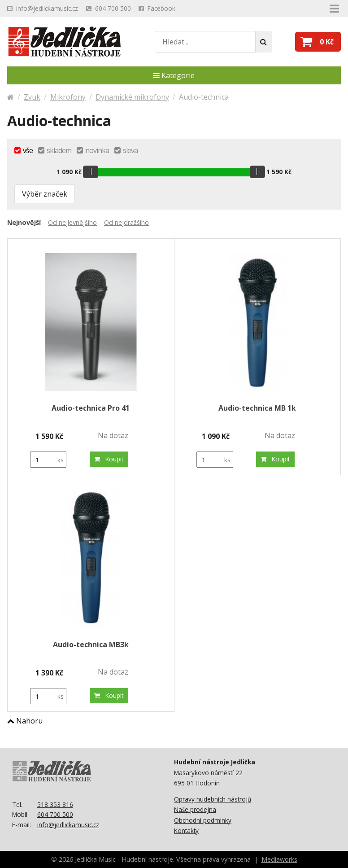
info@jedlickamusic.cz (68, 825)
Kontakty (186, 831)
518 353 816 (55, 804)
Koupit (109, 459)
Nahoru (25, 721)
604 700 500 (55, 814)
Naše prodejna (195, 809)
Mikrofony (68, 97)
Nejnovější (24, 222)
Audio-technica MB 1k (257, 408)
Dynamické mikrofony (132, 97)
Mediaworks (279, 859)
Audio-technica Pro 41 (91, 408)
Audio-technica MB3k (91, 644)
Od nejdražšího (126, 222)
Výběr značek (45, 194)
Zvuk (32, 97)
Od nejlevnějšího (72, 222)
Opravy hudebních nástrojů (213, 799)
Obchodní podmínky (203, 820)
